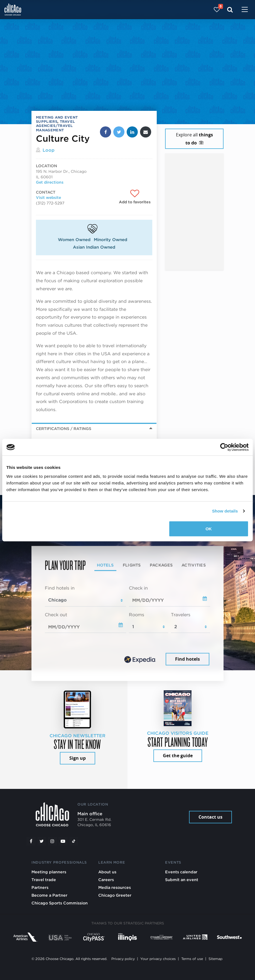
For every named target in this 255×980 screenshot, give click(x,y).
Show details (225, 511)
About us (107, 872)
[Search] (230, 10)
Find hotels (187, 659)
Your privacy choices (158, 959)
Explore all (194, 139)
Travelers (181, 615)
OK (209, 528)
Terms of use (192, 959)
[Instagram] (52, 841)
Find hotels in (60, 588)
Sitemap (215, 959)
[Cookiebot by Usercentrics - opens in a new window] (224, 447)
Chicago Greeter (115, 895)
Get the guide (178, 756)
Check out (56, 615)
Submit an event (182, 880)
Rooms (137, 615)
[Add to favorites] (135, 197)
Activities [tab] (194, 565)
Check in (138, 588)
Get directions (50, 182)
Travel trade (44, 880)
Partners (40, 887)
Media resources (115, 887)
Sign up (78, 758)
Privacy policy (123, 959)
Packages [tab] (161, 565)
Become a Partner (49, 895)
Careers (106, 880)
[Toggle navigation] (245, 10)
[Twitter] (42, 841)
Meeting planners (49, 872)
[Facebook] (31, 841)
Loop (49, 150)
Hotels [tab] (105, 565)
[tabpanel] (127, 626)
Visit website (48, 197)
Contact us (210, 817)
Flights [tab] (132, 565)
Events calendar (181, 872)
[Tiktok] (74, 841)
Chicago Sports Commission (60, 903)
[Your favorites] (217, 10)
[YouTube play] (63, 841)
